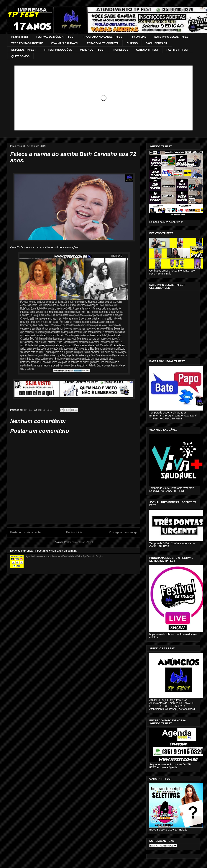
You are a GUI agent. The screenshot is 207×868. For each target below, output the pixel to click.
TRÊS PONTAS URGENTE (27, 43)
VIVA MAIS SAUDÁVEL (65, 43)
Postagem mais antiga (123, 532)
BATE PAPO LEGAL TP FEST (172, 37)
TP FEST (23, 14)
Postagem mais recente (25, 532)
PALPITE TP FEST (177, 50)
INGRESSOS (120, 50)
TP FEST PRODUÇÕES (58, 50)
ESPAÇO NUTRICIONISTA (103, 43)
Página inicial (20, 37)
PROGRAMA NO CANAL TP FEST (103, 37)
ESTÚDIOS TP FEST (24, 50)
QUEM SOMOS (20, 56)
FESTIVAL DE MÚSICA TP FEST (55, 37)
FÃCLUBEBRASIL (157, 43)
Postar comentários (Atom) (79, 542)
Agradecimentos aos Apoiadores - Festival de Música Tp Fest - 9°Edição (64, 556)
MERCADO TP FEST (92, 50)
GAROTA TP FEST (147, 50)
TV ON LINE (139, 37)
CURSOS (132, 43)
